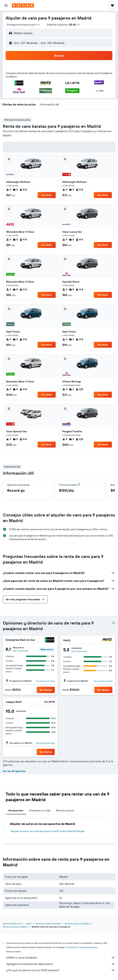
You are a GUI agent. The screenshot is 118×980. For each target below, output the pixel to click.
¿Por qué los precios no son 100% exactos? (61, 970)
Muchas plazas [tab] (65, 810)
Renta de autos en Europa (48, 924)
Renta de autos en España (77, 924)
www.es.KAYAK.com (12, 924)
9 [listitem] (9, 190)
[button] (6, 5)
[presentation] (114, 623)
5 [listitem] (15, 240)
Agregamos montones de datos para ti (61, 964)
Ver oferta (47, 195)
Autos (29, 924)
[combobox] (24, 25)
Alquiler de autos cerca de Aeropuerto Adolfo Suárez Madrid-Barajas (48, 831)
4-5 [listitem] (23, 190)
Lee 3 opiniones (21, 651)
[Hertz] (107, 640)
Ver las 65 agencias (14, 771)
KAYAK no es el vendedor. (61, 958)
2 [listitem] (15, 190)
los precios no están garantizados (82, 947)
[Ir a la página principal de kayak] (23, 5)
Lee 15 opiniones (79, 651)
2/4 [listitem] (79, 389)
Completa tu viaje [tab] (40, 810)
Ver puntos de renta (45, 681)
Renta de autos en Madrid (15, 927)
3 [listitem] (15, 339)
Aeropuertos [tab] (16, 810)
